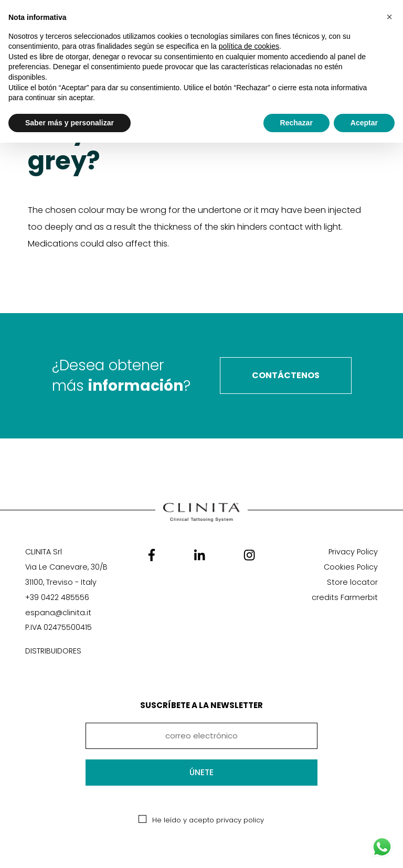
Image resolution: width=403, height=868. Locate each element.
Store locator (352, 582)
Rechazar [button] (296, 123)
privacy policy (240, 820)
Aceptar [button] (364, 123)
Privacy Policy (353, 552)
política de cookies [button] (249, 46)
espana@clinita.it (58, 613)
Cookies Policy (351, 567)
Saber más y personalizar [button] (70, 123)
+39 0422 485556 (57, 597)
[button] (389, 17)
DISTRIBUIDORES (53, 651)
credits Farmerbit (345, 597)
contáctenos (286, 375)
